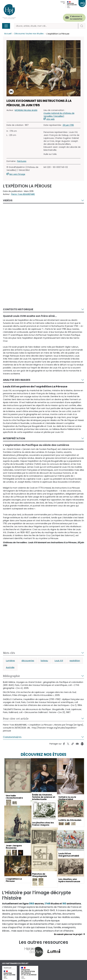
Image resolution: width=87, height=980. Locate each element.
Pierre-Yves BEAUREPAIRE (23, 194)
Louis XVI (59, 661)
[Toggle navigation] (6, 26)
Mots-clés (9, 653)
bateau (44, 661)
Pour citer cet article (16, 719)
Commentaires (12, 737)
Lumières (10, 661)
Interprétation (14, 438)
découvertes (28, 661)
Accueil (8, 34)
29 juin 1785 (68, 125)
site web (51, 119)
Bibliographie (11, 676)
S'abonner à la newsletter (76, 18)
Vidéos (8, 200)
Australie (10, 667)
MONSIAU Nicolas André (26, 110)
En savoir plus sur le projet (68, 934)
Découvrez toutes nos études (29, 34)
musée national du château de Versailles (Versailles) (59, 115)
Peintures (22, 161)
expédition (75, 661)
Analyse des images (17, 380)
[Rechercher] (46, 26)
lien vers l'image (17, 174)
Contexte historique (18, 309)
